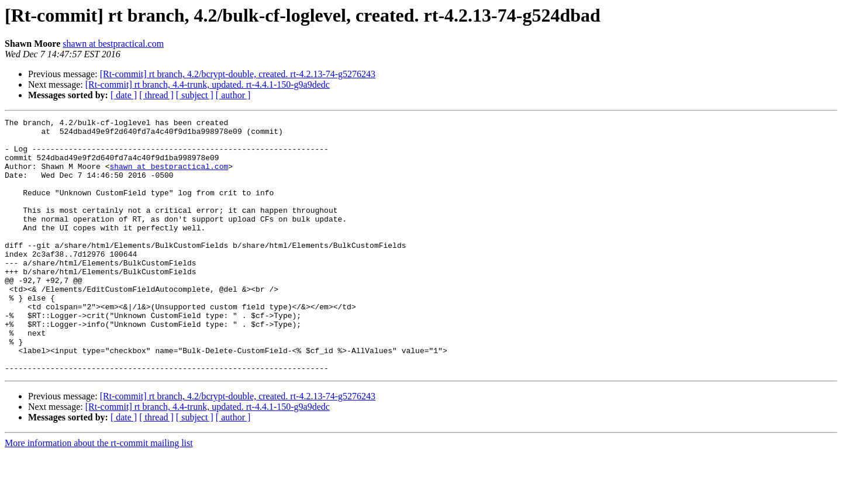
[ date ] (124, 95)
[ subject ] (195, 95)
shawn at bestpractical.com (113, 44)
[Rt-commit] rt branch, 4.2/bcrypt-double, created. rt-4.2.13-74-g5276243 (238, 74)
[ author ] (233, 95)
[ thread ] (156, 95)
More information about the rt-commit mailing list (99, 494)
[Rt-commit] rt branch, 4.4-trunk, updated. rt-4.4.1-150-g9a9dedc (208, 84)
